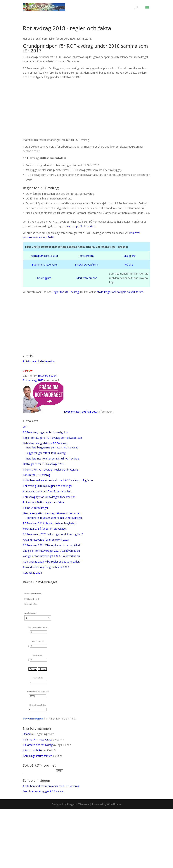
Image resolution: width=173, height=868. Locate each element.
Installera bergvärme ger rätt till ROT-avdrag (52, 447)
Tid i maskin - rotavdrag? (38, 739)
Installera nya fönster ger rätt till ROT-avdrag (52, 458)
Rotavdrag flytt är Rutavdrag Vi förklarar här (49, 497)
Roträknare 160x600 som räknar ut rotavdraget (54, 518)
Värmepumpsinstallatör (44, 256)
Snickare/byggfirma (86, 265)
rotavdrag (34, 719)
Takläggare (129, 256)
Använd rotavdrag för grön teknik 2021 (46, 540)
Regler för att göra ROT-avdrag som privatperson (52, 438)
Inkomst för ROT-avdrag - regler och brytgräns (51, 470)
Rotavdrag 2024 (32, 573)
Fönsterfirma (86, 256)
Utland (27, 734)
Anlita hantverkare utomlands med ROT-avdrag (51, 786)
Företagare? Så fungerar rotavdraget (45, 529)
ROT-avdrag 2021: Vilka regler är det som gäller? (52, 545)
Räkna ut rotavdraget (36, 508)
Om (25, 427)
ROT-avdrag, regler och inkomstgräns (45, 432)
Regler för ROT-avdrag (65, 292)
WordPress (114, 804)
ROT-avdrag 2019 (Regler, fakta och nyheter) (50, 523)
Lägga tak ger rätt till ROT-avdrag (46, 453)
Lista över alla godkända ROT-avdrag (45, 443)
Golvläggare (44, 278)
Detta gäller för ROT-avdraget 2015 (44, 464)
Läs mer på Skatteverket (80, 226)
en (40, 719)
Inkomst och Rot (33, 750)
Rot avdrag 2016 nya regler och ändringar (48, 486)
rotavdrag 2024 (47, 376)
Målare (129, 265)
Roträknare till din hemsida (39, 361)
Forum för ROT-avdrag (37, 475)
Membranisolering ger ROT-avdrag (44, 791)
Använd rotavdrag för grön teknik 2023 (46, 567)
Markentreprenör (86, 278)
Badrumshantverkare (44, 265)
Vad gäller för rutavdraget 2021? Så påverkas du (51, 551)
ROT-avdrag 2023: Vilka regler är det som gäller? (52, 562)
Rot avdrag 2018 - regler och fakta (43, 502)
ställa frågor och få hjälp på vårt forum (120, 292)
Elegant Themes (78, 804)
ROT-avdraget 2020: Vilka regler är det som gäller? (53, 534)
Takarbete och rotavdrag (38, 745)
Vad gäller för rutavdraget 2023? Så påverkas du (51, 556)
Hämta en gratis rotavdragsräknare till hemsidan (52, 513)
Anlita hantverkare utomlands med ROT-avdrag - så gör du (58, 480)
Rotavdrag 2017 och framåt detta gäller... (47, 491)
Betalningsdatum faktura (38, 756)
